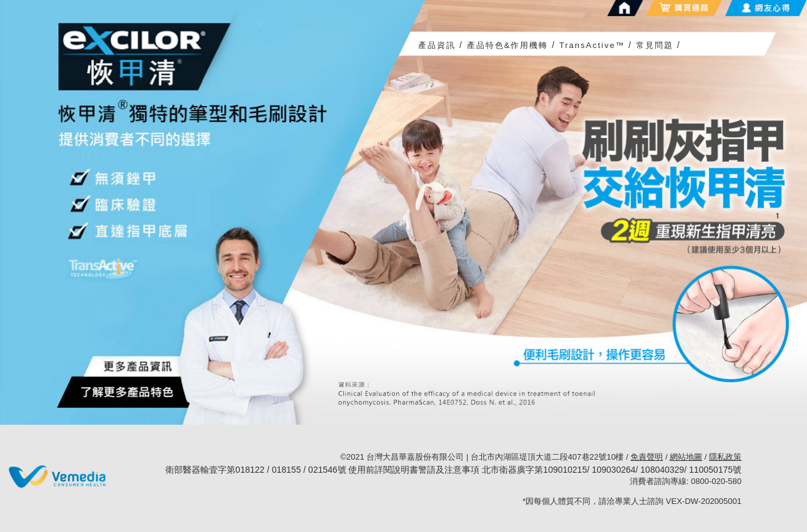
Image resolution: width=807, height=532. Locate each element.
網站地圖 (686, 457)
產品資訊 (437, 45)
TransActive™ (592, 45)
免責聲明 (647, 457)
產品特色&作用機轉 (508, 45)
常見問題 (655, 45)
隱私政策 (725, 457)
